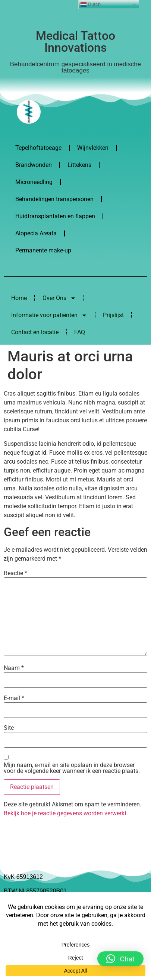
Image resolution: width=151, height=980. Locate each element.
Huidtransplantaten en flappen (55, 216)
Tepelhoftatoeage (38, 148)
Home (19, 298)
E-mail (14, 698)
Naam (14, 668)
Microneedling (34, 182)
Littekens (79, 165)
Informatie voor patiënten (49, 315)
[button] (120, 958)
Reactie (15, 573)
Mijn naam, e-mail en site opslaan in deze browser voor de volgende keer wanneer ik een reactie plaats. (72, 768)
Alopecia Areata (36, 233)
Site (9, 728)
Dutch (91, 4)
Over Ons (59, 298)
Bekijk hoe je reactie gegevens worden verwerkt (65, 813)
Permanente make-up (43, 250)
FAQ (80, 332)
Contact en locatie (35, 332)
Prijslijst (113, 315)
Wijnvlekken (93, 148)
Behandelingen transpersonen (54, 199)
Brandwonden (34, 165)
